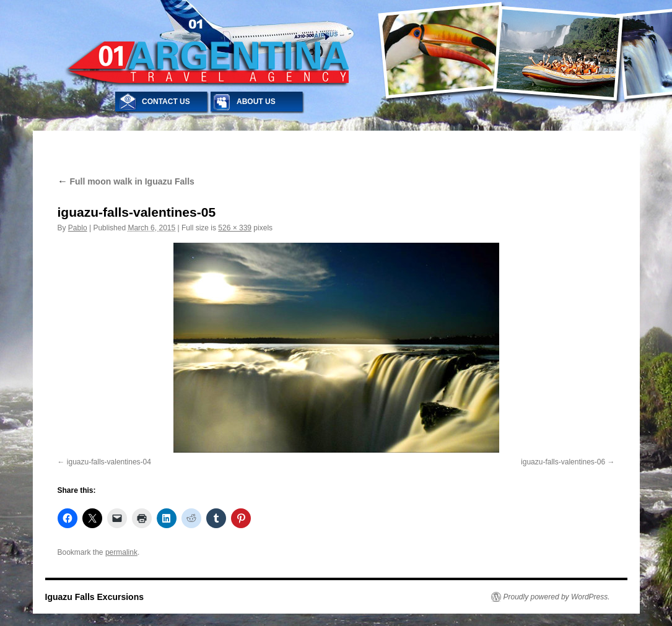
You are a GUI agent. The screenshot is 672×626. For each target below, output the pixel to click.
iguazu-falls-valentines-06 (563, 462)
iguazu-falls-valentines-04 (109, 462)
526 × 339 (235, 228)
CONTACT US (166, 102)
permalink (121, 552)
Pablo (78, 228)
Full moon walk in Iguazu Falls (126, 181)
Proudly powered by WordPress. (557, 597)
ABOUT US (256, 102)
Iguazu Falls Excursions (95, 597)
